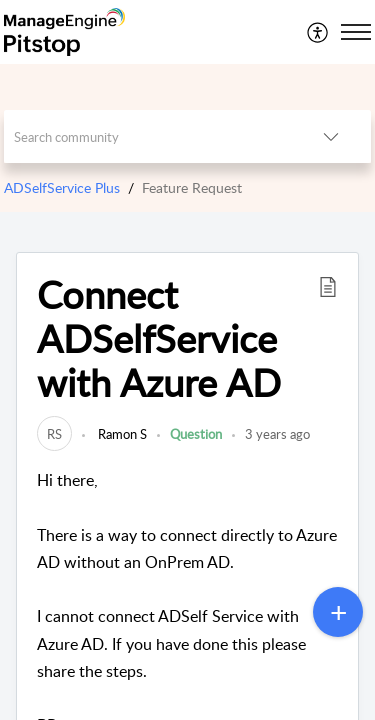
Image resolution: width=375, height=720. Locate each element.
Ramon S (121, 434)
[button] (328, 286)
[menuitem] (318, 32)
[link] (54, 434)
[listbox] (331, 136)
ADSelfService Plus (62, 187)
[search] (148, 136)
